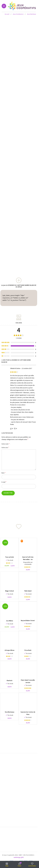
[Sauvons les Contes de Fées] (28, 702)
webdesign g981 (19, 857)
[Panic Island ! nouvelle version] (28, 670)
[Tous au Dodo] (10, 547)
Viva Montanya (10, 712)
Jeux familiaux (31, 14)
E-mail (4, 482)
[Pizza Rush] (28, 640)
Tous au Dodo (9, 557)
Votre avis (5, 448)
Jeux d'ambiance (18, 14)
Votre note (6, 444)
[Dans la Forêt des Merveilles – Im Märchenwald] (28, 547)
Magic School (9, 591)
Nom (4, 473)
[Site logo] (22, 6)
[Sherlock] (10, 670)
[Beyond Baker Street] (28, 611)
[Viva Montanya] (10, 702)
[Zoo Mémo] (10, 611)
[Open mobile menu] (4, 6)
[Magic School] (10, 581)
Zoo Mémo (10, 621)
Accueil (7, 14)
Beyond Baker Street (28, 621)
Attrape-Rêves (10, 650)
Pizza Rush (28, 650)
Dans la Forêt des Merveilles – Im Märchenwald (28, 560)
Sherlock (9, 681)
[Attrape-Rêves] (10, 640)
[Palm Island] (28, 581)
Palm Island (28, 591)
